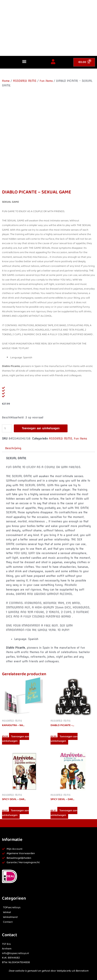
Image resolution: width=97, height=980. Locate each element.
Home (6, 81)
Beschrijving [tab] (13, 448)
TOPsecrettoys (12, 908)
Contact (8, 922)
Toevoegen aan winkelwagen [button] (16, 739)
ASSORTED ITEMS (25, 81)
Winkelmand (10, 917)
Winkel (7, 912)
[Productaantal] (7, 428)
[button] (24, 61)
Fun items (46, 81)
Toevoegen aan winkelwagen (41, 428)
